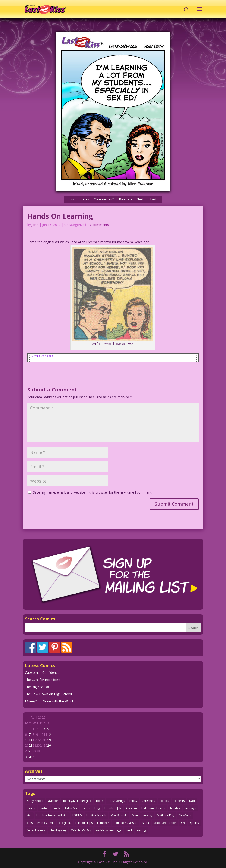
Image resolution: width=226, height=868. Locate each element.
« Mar (30, 757)
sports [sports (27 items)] (194, 823)
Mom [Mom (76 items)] (135, 815)
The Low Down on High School (48, 694)
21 (31, 745)
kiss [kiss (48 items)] (29, 815)
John (35, 225)
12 (49, 734)
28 (31, 751)
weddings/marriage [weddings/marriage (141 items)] (108, 830)
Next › (141, 199)
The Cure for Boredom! (42, 680)
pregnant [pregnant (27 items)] (65, 823)
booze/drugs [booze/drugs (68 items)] (116, 801)
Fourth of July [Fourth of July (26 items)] (113, 808)
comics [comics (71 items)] (164, 801)
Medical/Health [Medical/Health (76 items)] (96, 815)
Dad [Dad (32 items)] (192, 801)
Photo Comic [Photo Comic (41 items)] (46, 823)
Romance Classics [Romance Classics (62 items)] (125, 823)
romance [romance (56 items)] (103, 823)
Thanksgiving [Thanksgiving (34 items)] (58, 830)
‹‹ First (71, 199)
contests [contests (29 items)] (179, 801)
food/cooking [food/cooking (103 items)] (91, 808)
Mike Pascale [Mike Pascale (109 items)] (119, 815)
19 (49, 740)
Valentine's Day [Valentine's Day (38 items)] (81, 830)
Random (125, 199)
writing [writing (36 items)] (141, 830)
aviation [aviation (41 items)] (53, 801)
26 (49, 745)
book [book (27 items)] (100, 801)
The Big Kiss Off (37, 687)
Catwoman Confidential (43, 673)
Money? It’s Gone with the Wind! (49, 701)
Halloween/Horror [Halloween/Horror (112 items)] (154, 808)
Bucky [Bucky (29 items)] (133, 801)
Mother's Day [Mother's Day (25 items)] (166, 815)
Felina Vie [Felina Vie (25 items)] (71, 808)
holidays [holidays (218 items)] (190, 808)
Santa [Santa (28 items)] (145, 823)
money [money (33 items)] (148, 815)
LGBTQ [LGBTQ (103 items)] (77, 815)
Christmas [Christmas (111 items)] (148, 801)
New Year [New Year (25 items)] (185, 815)
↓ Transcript (43, 356)
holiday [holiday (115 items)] (175, 808)
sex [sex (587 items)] (183, 823)
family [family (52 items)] (56, 808)
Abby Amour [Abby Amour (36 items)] (35, 801)
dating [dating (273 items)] (31, 808)
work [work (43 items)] (129, 830)
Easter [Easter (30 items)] (44, 808)
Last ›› (155, 199)
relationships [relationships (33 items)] (84, 823)
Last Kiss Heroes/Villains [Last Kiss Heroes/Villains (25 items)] (52, 815)
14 (31, 740)
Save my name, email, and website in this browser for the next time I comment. (93, 492)
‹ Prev (85, 199)
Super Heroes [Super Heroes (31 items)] (36, 830)
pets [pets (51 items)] (30, 823)
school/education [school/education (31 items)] (165, 823)
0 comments (99, 225)
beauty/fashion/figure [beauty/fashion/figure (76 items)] (77, 801)
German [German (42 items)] (132, 808)
